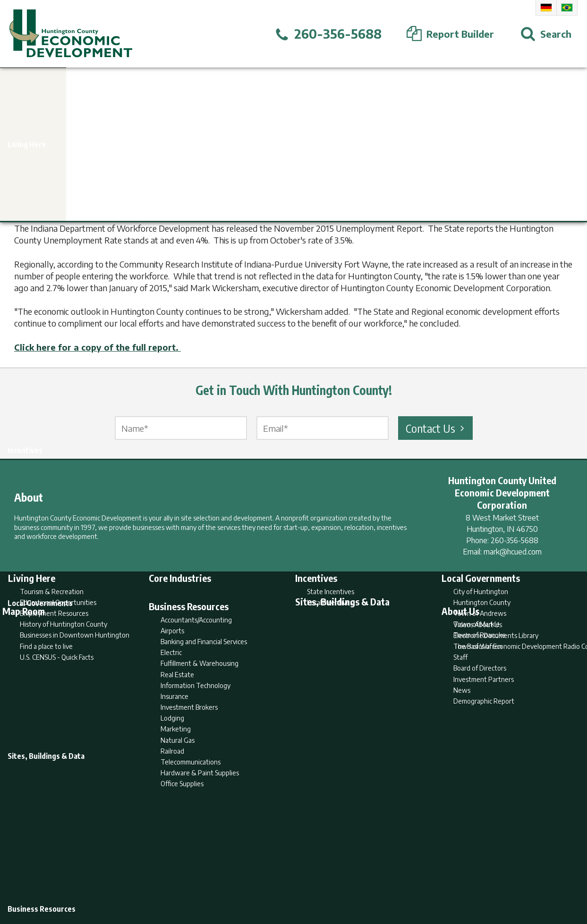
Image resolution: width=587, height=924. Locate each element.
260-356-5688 (515, 540)
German (546, 8)
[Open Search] (546, 34)
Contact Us (436, 428)
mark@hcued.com (513, 552)
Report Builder (289, 880)
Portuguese (567, 8)
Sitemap (369, 880)
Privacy (334, 880)
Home (215, 880)
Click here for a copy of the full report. (98, 347)
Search (245, 880)
